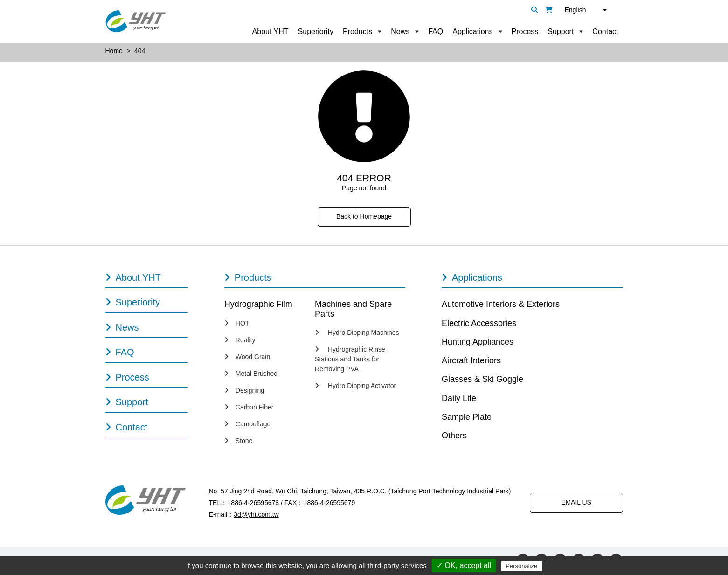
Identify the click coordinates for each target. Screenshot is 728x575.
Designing (244, 390)
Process (525, 31)
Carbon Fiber (249, 407)
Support (561, 31)
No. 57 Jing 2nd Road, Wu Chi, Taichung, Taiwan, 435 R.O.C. (298, 491)
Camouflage (248, 424)
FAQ (436, 31)
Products (357, 31)
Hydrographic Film (258, 304)
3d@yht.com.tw (256, 514)
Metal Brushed (251, 374)
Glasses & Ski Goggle (482, 379)
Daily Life (459, 398)
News (400, 31)
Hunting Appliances (478, 342)
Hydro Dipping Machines (357, 333)
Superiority (316, 31)
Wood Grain (247, 357)
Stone (239, 441)
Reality (240, 340)
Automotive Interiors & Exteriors (501, 304)
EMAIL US (576, 502)
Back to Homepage (364, 216)
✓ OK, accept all (464, 565)
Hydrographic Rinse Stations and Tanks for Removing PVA (350, 359)
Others (454, 436)
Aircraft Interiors (471, 360)
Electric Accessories (479, 323)
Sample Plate (467, 417)
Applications (472, 31)
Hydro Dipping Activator (355, 386)
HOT (237, 323)
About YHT (270, 31)
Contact (605, 31)
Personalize (521, 566)
